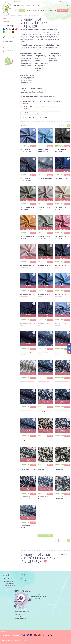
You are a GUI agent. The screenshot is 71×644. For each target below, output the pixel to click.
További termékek (45, 535)
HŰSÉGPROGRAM (20, 6)
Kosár (63, 10)
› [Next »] (68, 541)
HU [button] (68, 6)
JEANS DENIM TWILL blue (62, 178)
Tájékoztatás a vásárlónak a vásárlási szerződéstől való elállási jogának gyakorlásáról (23, 612)
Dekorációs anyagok (9, 583)
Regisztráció (52, 11)
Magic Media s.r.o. (12, 640)
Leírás (33, 146)
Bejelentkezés (42, 11)
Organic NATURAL (9, 588)
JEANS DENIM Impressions (45, 178)
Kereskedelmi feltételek (22, 595)
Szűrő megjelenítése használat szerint (35, 117)
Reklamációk (19, 602)
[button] (10, 42)
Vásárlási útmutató (20, 597)
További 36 (6, 21)
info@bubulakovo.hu (64, 2)
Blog (39, 6)
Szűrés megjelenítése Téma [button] (51, 113)
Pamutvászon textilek (10, 579)
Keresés (22, 10)
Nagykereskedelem (20, 604)
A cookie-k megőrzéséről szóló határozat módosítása (38, 596)
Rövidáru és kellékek (9, 586)
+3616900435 (17, 2)
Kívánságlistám (32, 11)
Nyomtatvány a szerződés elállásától (22, 607)
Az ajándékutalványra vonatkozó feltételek (21, 618)
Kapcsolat (44, 6)
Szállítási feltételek (32, 6)
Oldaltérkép (6, 635)
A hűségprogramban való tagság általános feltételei (28, 580)
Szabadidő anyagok (9, 581)
